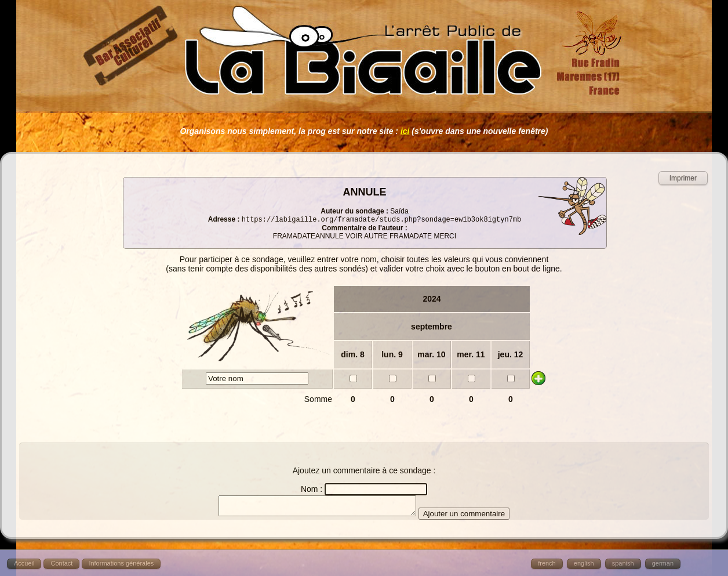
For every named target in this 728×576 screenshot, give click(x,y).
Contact (61, 563)
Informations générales (121, 563)
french (547, 563)
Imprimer (683, 178)
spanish (623, 563)
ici (405, 131)
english (584, 563)
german (663, 563)
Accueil (24, 563)
